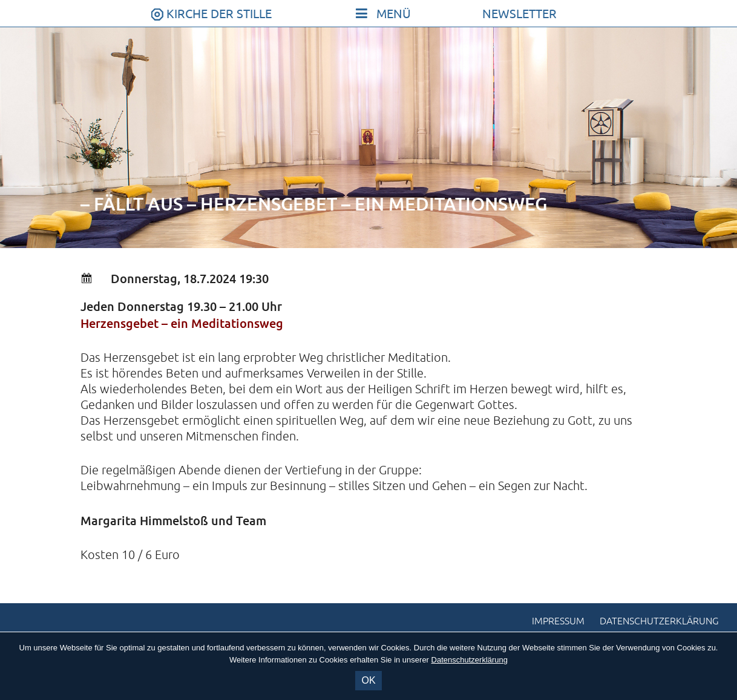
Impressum (558, 621)
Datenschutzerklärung (659, 621)
